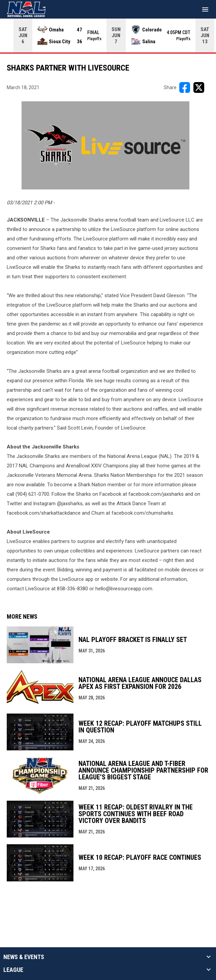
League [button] (13, 970)
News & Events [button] (24, 957)
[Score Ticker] (108, 35)
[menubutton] (205, 9)
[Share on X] (199, 87)
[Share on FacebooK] (185, 87)
